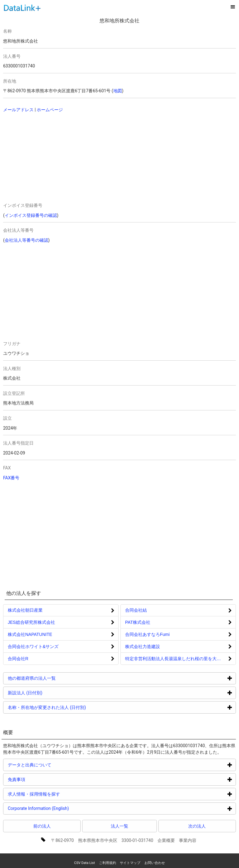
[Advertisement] (60, 158)
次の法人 (197, 826)
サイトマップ (130, 863)
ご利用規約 (108, 863)
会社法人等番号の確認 (26, 240)
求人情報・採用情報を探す (57, 794)
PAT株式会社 (138, 622)
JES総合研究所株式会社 (31, 622)
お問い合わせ (155, 863)
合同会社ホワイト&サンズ (33, 646)
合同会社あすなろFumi (147, 634)
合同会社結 (136, 610)
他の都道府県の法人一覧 (55, 678)
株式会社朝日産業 (25, 610)
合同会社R (18, 659)
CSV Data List (84, 863)
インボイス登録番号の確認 (31, 215)
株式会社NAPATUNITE (30, 634)
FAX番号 (11, 478)
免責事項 (40, 779)
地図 (118, 91)
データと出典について (53, 765)
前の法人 (42, 826)
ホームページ (50, 110)
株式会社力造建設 (143, 646)
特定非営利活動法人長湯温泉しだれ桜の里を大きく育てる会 (180, 659)
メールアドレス (18, 110)
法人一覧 (119, 826)
